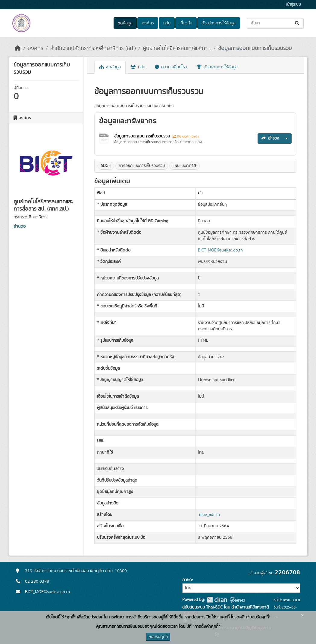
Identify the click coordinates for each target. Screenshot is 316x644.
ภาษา (187, 580)
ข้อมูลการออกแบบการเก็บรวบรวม (255, 48)
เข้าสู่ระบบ (294, 5)
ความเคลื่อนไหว (171, 67)
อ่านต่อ (20, 226)
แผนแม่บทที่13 (185, 166)
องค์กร (148, 23)
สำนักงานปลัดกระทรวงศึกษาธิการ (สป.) (93, 48)
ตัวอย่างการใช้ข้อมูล (219, 23)
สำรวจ (270, 138)
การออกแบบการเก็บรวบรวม (142, 166)
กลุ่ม (167, 23)
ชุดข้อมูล (125, 23)
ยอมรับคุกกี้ (158, 637)
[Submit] (297, 23)
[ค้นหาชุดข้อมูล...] (275, 23)
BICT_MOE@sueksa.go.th (220, 250)
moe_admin (210, 515)
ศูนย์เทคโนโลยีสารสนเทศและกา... (177, 48)
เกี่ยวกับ (186, 23)
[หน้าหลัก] (18, 48)
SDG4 (106, 166)
